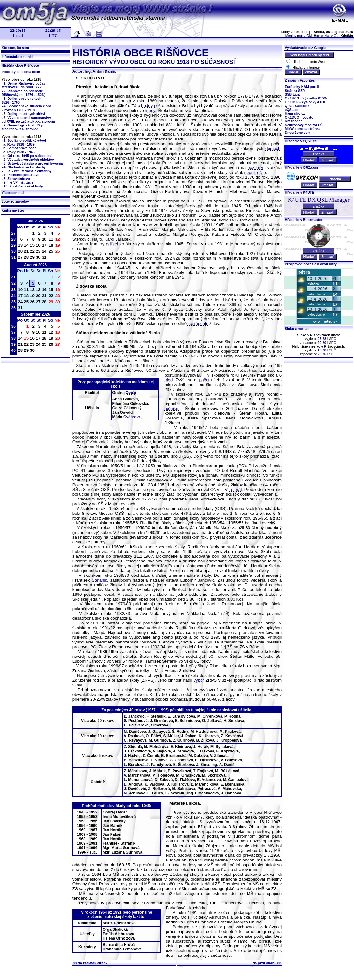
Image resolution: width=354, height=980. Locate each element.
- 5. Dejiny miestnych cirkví (23, 114)
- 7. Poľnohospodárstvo (21, 175)
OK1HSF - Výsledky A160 (305, 102)
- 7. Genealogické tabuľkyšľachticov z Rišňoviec (22, 127)
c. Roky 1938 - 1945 (19, 152)
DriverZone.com (298, 133)
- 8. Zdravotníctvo (16, 179)
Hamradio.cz (295, 113)
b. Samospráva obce (20, 148)
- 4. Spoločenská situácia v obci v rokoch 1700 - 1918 (27, 108)
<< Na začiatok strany (90, 963)
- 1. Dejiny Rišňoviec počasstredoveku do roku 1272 (23, 85)
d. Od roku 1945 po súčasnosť (28, 156)
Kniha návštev (13, 210)
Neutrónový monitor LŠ (303, 125)
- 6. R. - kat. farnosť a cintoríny (27, 171)
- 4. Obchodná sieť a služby (24, 167)
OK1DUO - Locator (300, 117)
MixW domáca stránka (303, 129)
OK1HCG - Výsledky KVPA (306, 98)
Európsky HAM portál (302, 87)
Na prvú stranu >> (267, 963)
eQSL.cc (292, 110)
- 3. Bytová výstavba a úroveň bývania (32, 163)
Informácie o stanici (17, 57)
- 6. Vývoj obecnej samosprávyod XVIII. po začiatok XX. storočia (28, 119)
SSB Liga (292, 94)
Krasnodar (293, 121)
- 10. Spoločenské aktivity (22, 186)
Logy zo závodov (15, 201)
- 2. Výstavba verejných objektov (28, 160)
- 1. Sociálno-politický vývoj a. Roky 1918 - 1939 (24, 142)
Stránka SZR (295, 91)
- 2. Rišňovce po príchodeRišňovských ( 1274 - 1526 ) (24, 93)
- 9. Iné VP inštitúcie (17, 182)
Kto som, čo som (15, 48)
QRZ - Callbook (297, 106)
